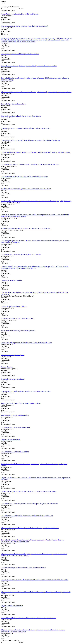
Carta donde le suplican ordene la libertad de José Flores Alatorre (21, 116)
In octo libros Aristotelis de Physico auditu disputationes (18, 331)
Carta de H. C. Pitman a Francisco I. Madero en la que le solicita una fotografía (25, 128)
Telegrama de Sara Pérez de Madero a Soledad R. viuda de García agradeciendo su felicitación (30, 528)
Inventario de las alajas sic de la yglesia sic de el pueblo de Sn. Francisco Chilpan (26, 189)
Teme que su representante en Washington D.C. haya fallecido (20, 54)
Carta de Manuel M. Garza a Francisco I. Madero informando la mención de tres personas (28, 618)
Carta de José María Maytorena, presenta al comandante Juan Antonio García (24, 26)
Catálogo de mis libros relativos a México (14, 306)
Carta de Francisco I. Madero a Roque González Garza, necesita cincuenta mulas (26, 391)
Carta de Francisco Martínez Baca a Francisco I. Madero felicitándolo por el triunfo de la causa (30, 165)
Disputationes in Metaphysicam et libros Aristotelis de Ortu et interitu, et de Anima (26, 343)
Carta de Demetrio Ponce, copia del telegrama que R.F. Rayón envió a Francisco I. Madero (29, 66)
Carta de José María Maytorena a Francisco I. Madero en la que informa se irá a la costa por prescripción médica (35, 152)
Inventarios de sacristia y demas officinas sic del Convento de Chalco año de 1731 (26, 229)
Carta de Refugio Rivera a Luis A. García (13, 104)
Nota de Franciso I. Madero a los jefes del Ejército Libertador (20, 14)
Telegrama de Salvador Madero (10, 440)
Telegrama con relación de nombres (12, 606)
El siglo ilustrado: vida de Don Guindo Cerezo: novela (17, 318)
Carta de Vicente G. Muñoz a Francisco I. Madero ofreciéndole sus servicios (24, 177)
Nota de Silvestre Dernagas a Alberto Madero (15, 415)
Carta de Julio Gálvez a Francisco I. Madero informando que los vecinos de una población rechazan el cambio (35, 580)
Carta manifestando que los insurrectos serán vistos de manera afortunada (23, 568)
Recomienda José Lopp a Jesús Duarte (13, 379)
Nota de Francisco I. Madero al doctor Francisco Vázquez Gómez (21, 403)
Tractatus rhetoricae (7, 367)
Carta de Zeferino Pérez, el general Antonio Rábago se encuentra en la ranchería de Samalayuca (30, 140)
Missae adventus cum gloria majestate (12, 355)
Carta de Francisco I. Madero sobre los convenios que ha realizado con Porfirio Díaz (27, 516)
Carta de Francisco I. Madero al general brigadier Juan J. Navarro (21, 254)
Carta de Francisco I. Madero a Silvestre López (15, 427)
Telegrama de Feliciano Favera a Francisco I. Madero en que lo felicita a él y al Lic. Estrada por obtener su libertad (36, 92)
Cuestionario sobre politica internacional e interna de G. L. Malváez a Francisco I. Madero (29, 492)
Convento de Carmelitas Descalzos (12, 280)
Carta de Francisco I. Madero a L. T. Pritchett (15, 452)
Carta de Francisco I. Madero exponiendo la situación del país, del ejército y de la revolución (29, 504)
